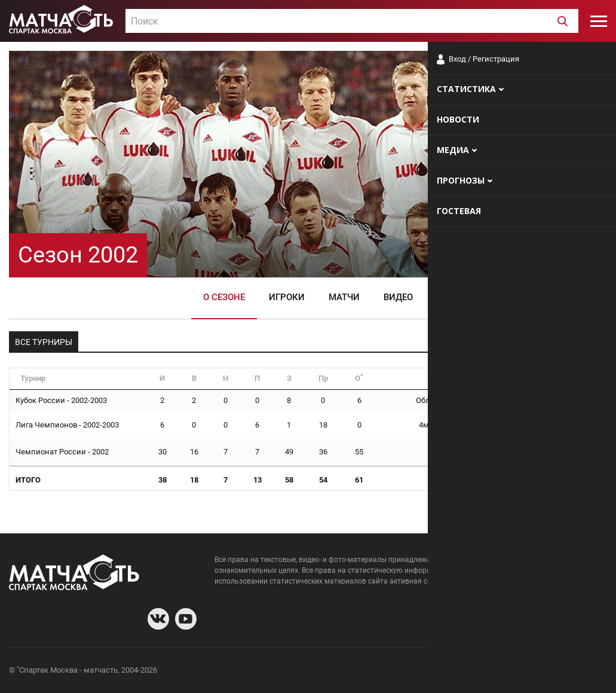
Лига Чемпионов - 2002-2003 (67, 425)
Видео (398, 297)
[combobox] (352, 21)
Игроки (287, 297)
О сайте (462, 672)
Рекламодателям (575, 672)
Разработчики (510, 672)
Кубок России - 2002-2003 (61, 400)
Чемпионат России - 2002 (62, 452)
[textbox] (352, 22)
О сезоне (224, 297)
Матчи (344, 297)
